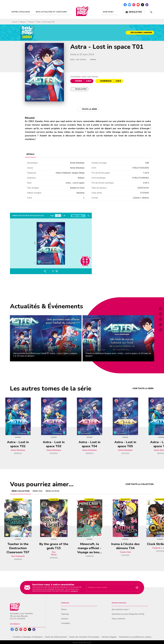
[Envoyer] (137, 588)
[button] (134, 12)
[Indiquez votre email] (110, 588)
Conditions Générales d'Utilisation (28, 637)
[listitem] (125, 5)
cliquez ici (74, 591)
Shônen (31, 22)
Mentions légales (109, 637)
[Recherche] (151, 12)
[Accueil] (82, 11)
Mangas (23, 22)
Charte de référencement (56, 637)
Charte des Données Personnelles (84, 637)
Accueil (15, 22)
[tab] (22, 12)
